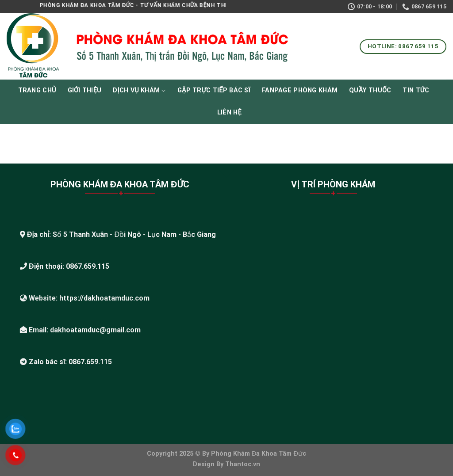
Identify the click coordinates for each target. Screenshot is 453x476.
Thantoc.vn (243, 464)
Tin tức (416, 90)
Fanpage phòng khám (300, 90)
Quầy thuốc (370, 90)
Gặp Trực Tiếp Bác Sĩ (214, 90)
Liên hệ (229, 112)
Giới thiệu (85, 90)
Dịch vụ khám (139, 91)
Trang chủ (37, 90)
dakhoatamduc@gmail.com (95, 330)
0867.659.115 (88, 266)
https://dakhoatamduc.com (104, 298)
